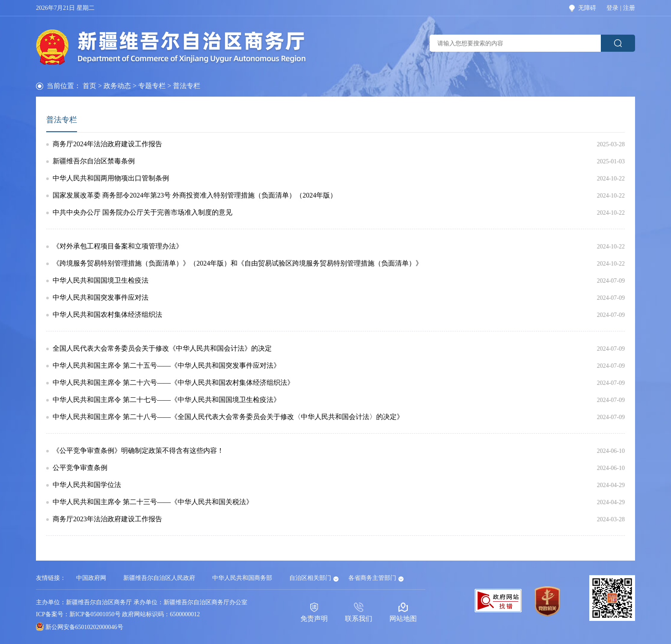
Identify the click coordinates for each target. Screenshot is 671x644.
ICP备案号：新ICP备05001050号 (78, 614)
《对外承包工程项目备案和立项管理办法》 (118, 246)
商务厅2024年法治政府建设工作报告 (107, 144)
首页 (89, 86)
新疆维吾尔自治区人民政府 (159, 578)
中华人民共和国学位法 (87, 485)
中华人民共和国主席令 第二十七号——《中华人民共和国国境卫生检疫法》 (166, 400)
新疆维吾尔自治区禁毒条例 (94, 161)
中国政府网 (91, 578)
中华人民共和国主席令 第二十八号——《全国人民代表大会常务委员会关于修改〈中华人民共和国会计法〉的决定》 (228, 417)
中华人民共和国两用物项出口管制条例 (111, 178)
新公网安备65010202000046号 (84, 627)
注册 (629, 8)
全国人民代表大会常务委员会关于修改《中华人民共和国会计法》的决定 (162, 349)
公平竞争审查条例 (80, 468)
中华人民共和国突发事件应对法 (101, 298)
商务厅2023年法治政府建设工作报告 (107, 519)
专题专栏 (152, 86)
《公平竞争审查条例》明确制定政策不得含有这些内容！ (138, 451)
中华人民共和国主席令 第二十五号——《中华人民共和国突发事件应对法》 (166, 366)
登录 (612, 8)
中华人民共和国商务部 (242, 578)
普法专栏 (62, 120)
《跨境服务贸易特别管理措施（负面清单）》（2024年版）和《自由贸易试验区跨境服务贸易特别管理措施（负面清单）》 (238, 263)
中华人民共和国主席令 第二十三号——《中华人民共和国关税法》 (153, 502)
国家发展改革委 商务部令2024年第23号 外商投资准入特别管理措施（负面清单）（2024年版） (195, 195)
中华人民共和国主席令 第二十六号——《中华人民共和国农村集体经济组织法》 (173, 383)
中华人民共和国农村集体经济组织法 (107, 315)
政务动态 (117, 86)
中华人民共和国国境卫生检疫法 (101, 281)
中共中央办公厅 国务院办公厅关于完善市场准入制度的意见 (143, 213)
